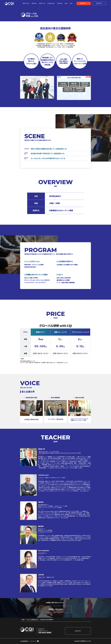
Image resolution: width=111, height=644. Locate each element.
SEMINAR (83, 3)
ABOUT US (42, 3)
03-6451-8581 (45, 633)
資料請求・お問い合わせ (55, 609)
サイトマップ (33, 641)
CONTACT (99, 3)
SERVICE (34, 3)
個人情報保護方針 (24, 641)
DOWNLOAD (51, 3)
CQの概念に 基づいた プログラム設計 (31, 61)
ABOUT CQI (26, 3)
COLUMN (60, 3)
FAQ (71, 3)
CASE (66, 3)
